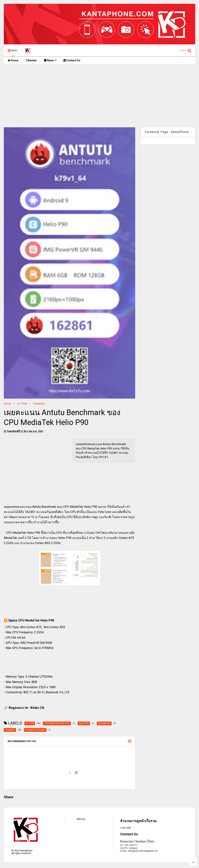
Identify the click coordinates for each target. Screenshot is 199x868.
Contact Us (72, 60)
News (50, 60)
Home (13, 60)
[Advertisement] (99, 93)
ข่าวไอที (22, 404)
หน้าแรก (81, 819)
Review (31, 60)
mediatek (39, 404)
